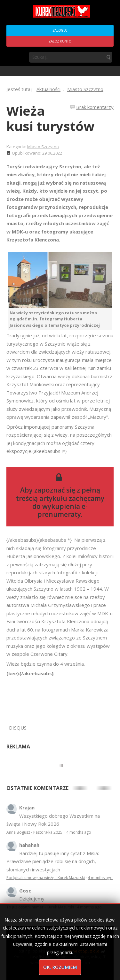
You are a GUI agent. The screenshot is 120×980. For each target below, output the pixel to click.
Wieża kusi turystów (50, 118)
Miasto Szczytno (43, 147)
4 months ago (79, 832)
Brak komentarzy (95, 107)
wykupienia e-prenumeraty (63, 510)
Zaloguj (60, 31)
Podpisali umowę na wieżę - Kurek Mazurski (46, 878)
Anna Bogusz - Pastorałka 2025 (35, 832)
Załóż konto (60, 41)
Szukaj (108, 57)
